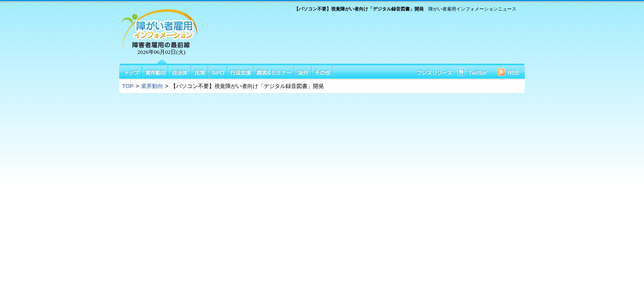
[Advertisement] (360, 39)
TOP (128, 86)
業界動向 (152, 86)
